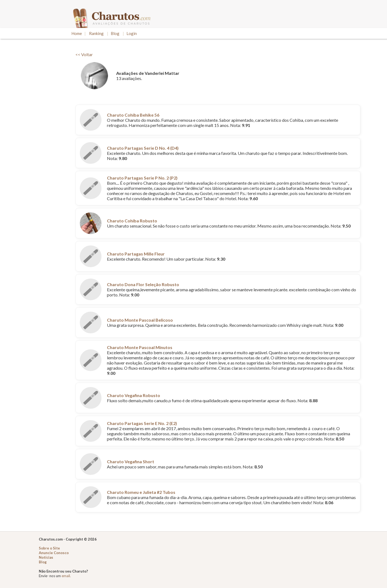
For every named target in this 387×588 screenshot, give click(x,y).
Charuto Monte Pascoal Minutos (140, 347)
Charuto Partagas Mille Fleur (136, 254)
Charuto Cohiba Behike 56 (133, 115)
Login (132, 33)
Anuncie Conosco (54, 553)
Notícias (46, 557)
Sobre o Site (49, 548)
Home (77, 33)
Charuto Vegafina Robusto (134, 395)
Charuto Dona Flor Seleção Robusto (143, 284)
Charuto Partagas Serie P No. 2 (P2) (142, 178)
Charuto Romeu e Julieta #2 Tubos (141, 492)
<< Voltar (84, 54)
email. (66, 576)
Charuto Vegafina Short (131, 461)
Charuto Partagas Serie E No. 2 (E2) (142, 423)
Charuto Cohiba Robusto (132, 221)
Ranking (96, 33)
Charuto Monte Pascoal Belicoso (140, 320)
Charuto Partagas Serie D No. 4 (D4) (143, 148)
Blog (115, 33)
